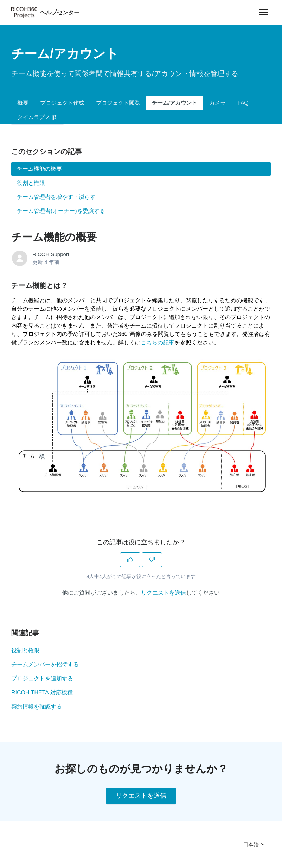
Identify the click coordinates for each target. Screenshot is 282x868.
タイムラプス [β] (37, 117)
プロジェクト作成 (62, 103)
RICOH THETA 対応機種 (42, 692)
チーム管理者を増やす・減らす (56, 197)
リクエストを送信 (164, 593)
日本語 (254, 844)
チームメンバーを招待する (45, 664)
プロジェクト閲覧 (118, 103)
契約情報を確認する (37, 707)
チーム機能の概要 (39, 169)
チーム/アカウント (175, 103)
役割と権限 (25, 650)
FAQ (243, 103)
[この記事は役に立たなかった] (152, 560)
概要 (23, 103)
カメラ (217, 103)
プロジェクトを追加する (42, 678)
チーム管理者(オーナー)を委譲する (61, 211)
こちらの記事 (158, 342)
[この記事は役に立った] (130, 560)
